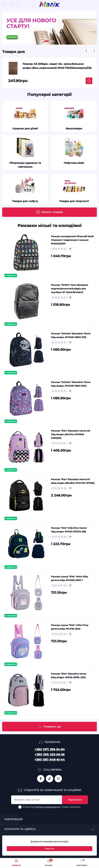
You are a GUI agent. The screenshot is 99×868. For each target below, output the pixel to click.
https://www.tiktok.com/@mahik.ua (49, 779)
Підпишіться (75, 800)
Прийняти (49, 849)
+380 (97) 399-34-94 (50, 749)
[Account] (18, 4)
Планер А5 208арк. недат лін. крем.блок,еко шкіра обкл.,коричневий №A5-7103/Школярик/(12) (57, 66)
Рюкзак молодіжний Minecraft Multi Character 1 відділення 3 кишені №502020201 (72, 240)
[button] (47, 41)
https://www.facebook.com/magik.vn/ (41, 779)
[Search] (11, 4)
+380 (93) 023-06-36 (50, 755)
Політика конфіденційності (47, 807)
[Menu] (5, 4)
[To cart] (89, 81)
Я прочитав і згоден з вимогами (52, 807)
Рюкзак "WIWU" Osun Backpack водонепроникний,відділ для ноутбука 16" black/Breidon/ (70, 289)
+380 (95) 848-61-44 (49, 760)
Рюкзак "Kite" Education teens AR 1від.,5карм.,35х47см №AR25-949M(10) (71, 434)
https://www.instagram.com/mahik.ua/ (58, 779)
